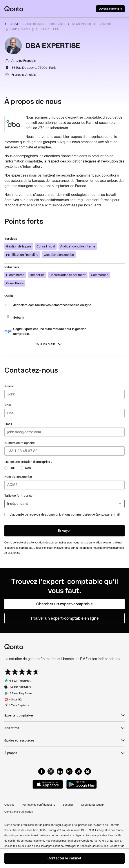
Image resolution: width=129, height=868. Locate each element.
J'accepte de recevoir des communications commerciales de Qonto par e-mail (65, 514)
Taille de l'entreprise (18, 496)
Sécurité (68, 805)
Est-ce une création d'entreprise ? (28, 462)
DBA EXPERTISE (48, 29)
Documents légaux (93, 805)
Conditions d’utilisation (19, 812)
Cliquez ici (40, 548)
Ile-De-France (81, 24)
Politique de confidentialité (39, 805)
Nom (8, 405)
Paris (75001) (20, 29)
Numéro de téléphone (20, 443)
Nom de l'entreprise (18, 477)
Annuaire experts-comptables (44, 24)
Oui (12, 468)
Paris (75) (104, 24)
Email (8, 424)
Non (28, 468)
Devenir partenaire (110, 9)
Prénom (10, 386)
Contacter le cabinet (64, 858)
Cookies (9, 805)
